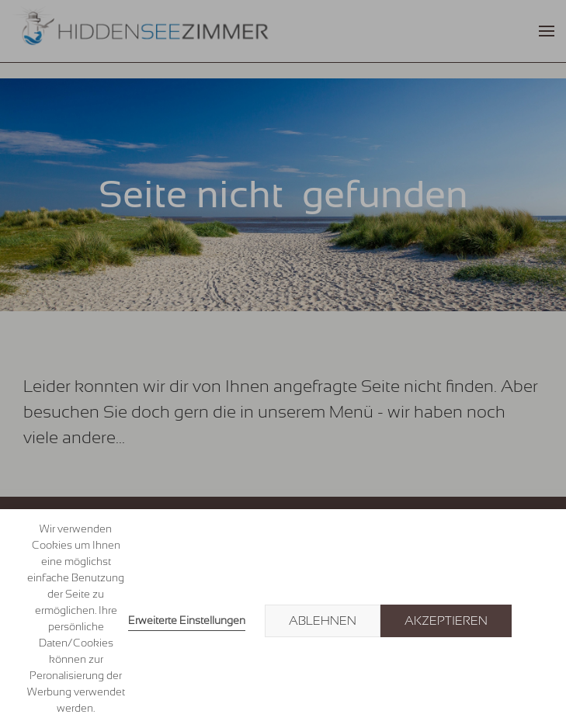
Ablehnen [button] (323, 621)
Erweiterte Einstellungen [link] (187, 620)
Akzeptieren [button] (446, 621)
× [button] (536, 621)
